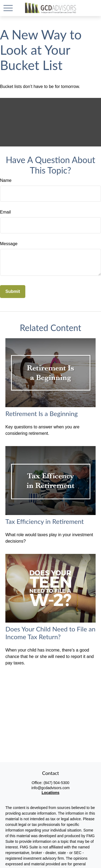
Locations (50, 793)
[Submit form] (13, 292)
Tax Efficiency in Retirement (45, 521)
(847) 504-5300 (57, 783)
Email (5, 212)
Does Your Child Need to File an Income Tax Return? (50, 633)
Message (9, 244)
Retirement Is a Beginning (42, 413)
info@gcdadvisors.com (51, 788)
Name (6, 180)
